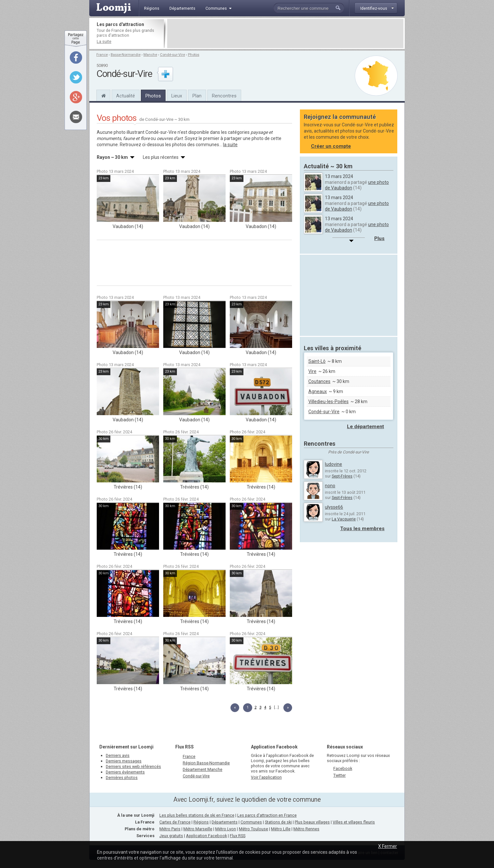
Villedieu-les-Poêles (328, 402)
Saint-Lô (317, 361)
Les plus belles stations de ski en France (197, 815)
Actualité (126, 96)
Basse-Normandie (126, 55)
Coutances (319, 381)
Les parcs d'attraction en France (267, 815)
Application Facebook (206, 836)
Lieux (177, 96)
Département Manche (203, 769)
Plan (197, 96)
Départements (225, 822)
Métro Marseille (198, 829)
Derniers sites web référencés (133, 766)
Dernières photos (122, 778)
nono (330, 486)
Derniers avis (118, 755)
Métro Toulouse (253, 829)
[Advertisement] (285, 33)
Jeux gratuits (171, 836)
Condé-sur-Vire (173, 55)
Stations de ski (278, 822)
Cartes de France (175, 822)
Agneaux (318, 391)
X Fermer (388, 846)
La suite (104, 41)
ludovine (333, 464)
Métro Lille (281, 829)
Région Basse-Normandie (206, 763)
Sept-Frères (342, 476)
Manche (150, 55)
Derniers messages (124, 761)
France (102, 55)
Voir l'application (266, 777)
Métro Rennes (306, 829)
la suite (230, 145)
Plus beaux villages (312, 822)
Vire (312, 371)
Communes (251, 822)
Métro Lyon (226, 829)
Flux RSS (185, 747)
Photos (194, 55)
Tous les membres (362, 529)
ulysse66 (334, 507)
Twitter (340, 775)
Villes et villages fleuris (354, 822)
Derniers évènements (125, 772)
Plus (379, 238)
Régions (201, 822)
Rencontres (224, 96)
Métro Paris (170, 829)
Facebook (343, 768)
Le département (365, 427)
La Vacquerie (344, 519)
